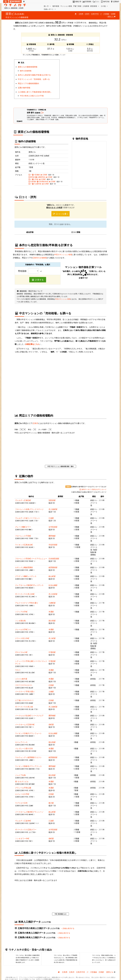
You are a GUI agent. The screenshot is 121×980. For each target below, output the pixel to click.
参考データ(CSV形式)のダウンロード (93, 489)
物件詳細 (105, 2)
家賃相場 (95, 6)
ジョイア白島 (20, 775)
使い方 (48, 6)
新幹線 (32, 177)
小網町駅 (52, 603)
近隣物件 (115, 2)
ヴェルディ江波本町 (23, 821)
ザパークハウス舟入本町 (25, 594)
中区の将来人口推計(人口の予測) (32, 96)
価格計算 (77, 2)
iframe (84, 82)
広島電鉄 (32, 181)
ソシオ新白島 (20, 621)
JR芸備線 (106, 14)
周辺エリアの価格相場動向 (28, 83)
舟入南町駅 (53, 509)
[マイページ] (24, 2)
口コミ (96, 2)
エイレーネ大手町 (22, 794)
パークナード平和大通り (25, 691)
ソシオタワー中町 (22, 838)
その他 (104, 6)
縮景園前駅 (53, 567)
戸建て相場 (77, 6)
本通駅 (51, 612)
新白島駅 (52, 621)
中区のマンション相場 (63, 254)
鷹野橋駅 (52, 536)
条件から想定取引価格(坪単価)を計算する (34, 75)
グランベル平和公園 (23, 788)
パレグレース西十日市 (24, 748)
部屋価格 (87, 2)
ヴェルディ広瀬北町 (23, 500)
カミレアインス (21, 742)
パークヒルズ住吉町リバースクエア (29, 716)
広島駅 (113, 14)
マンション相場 (66, 6)
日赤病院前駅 (54, 559)
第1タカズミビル (22, 781)
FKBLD (18, 670)
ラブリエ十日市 (21, 803)
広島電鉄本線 (42, 181)
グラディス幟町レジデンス (26, 576)
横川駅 (51, 803)
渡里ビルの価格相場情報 (28, 67)
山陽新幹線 (40, 177)
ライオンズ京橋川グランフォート (28, 733)
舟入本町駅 (53, 594)
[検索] (6, 2)
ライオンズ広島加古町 (24, 545)
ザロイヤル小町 (21, 652)
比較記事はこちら (32, 344)
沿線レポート (50, 9)
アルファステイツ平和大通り (27, 603)
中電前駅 (52, 652)
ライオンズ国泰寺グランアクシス (28, 766)
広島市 (87, 14)
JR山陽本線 (37, 184)
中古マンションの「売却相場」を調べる (34, 79)
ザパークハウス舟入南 (24, 707)
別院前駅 (52, 500)
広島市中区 (95, 14)
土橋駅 (51, 691)
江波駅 (51, 518)
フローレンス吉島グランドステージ (29, 509)
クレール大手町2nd (23, 629)
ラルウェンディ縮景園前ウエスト (28, 757)
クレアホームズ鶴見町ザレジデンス (29, 585)
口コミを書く (60, 214)
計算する (38, 280)
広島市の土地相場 (40, 258)
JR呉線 (35, 179)
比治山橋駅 (53, 585)
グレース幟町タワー (23, 527)
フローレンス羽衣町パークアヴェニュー (31, 559)
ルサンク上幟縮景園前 (24, 567)
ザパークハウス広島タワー (26, 830)
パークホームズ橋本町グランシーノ (29, 812)
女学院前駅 (53, 527)
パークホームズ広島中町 (25, 724)
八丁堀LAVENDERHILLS (24, 700)
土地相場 (86, 6)
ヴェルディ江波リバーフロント (28, 518)
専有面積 (22, 271)
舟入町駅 (52, 638)
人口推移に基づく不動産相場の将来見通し (35, 92)
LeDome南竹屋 (21, 679)
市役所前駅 (53, 545)
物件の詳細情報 (26, 71)
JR (101, 14)
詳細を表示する (68, 928)
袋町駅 (51, 724)
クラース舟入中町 (22, 638)
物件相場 (56, 6)
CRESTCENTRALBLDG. (24, 685)
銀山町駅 (52, 576)
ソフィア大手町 (21, 612)
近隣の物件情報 (24, 88)
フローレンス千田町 (23, 536)
